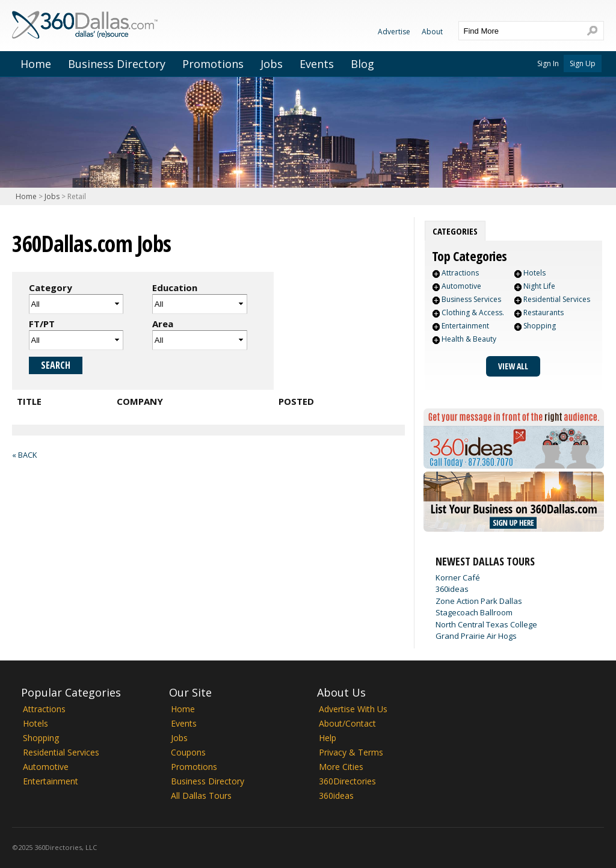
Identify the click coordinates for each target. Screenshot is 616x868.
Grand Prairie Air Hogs (476, 636)
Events (317, 64)
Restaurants (544, 312)
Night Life (539, 286)
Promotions (213, 64)
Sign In (548, 63)
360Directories (347, 781)
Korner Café (458, 577)
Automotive (461, 286)
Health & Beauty (469, 339)
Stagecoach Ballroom (474, 612)
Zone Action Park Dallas (479, 601)
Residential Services (557, 299)
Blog (362, 64)
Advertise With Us (353, 709)
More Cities (341, 767)
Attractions (460, 273)
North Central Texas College (486, 624)
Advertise (394, 32)
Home (36, 64)
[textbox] (519, 31)
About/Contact (347, 723)
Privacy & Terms (351, 752)
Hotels (534, 273)
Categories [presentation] (455, 231)
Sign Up (583, 63)
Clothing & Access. (473, 312)
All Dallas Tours (201, 796)
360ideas (452, 589)
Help (328, 738)
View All (513, 366)
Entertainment (465, 326)
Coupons (188, 752)
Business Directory (117, 64)
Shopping (540, 326)
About (432, 32)
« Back (24, 455)
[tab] (455, 231)
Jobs (272, 64)
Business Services (471, 299)
